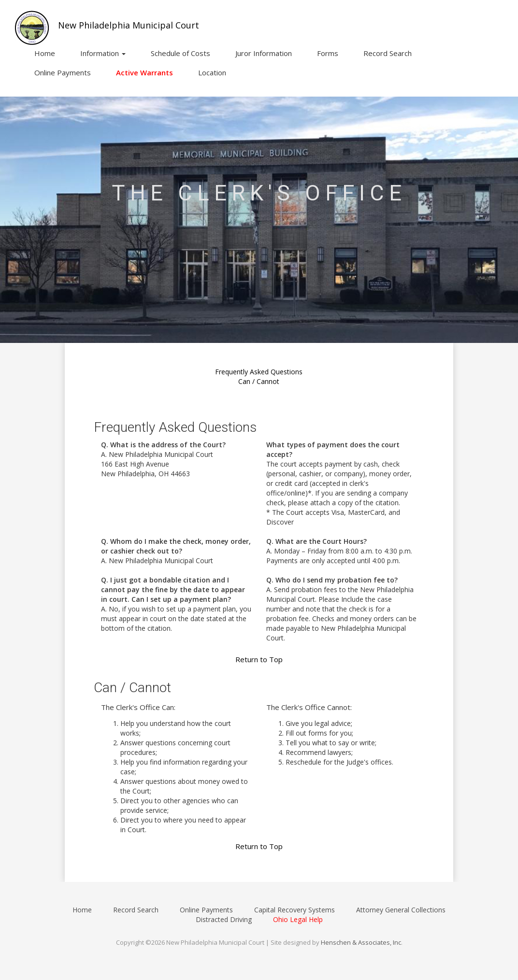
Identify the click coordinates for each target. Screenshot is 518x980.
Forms (328, 53)
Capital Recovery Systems (295, 910)
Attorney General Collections (401, 910)
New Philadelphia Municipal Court (129, 25)
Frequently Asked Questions (259, 372)
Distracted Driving (224, 919)
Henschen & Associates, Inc (361, 942)
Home (45, 53)
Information (103, 53)
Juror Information (264, 53)
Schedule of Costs (180, 53)
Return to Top (259, 659)
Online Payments (63, 72)
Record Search (388, 53)
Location (212, 72)
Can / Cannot (259, 381)
